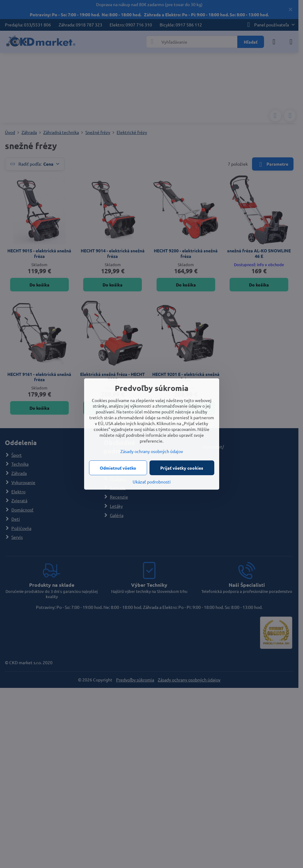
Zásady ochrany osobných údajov (152, 451)
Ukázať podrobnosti (152, 482)
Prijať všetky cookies (182, 468)
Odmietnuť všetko (118, 468)
